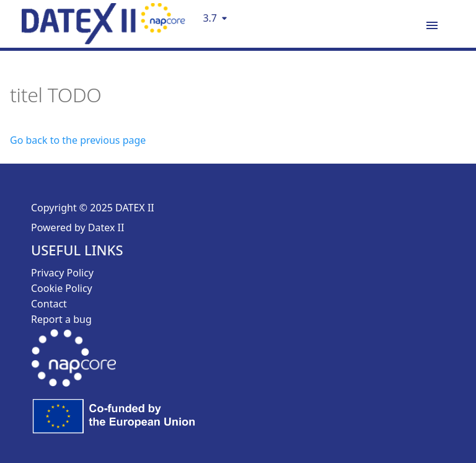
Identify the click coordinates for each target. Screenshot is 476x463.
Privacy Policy (62, 273)
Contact (49, 304)
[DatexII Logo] (104, 40)
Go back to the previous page (78, 140)
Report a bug (61, 319)
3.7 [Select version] (210, 18)
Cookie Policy (62, 288)
